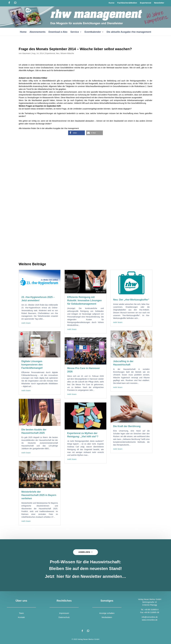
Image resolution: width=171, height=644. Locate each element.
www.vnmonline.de (150, 620)
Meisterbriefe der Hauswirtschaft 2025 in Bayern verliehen (39, 495)
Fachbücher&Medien (127, 3)
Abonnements (38, 32)
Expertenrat (146, 3)
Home (23, 32)
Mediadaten (107, 617)
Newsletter (159, 3)
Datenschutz (64, 617)
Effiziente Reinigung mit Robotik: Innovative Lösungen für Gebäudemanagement (84, 300)
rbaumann (26, 53)
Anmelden (84, 552)
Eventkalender (93, 32)
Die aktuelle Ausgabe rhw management (129, 32)
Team (21, 613)
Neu (58, 53)
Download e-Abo (58, 32)
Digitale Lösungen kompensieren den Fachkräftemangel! (32, 365)
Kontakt (21, 617)
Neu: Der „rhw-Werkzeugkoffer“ (131, 300)
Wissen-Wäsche (67, 53)
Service (75, 32)
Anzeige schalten (107, 613)
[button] (76, 133)
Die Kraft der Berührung (127, 426)
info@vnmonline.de (150, 617)
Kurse (111, 3)
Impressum (64, 613)
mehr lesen (26, 323)
